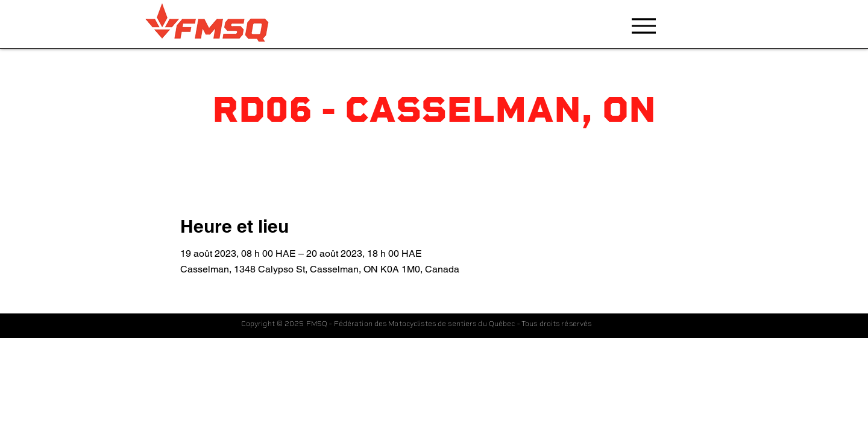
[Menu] (643, 26)
